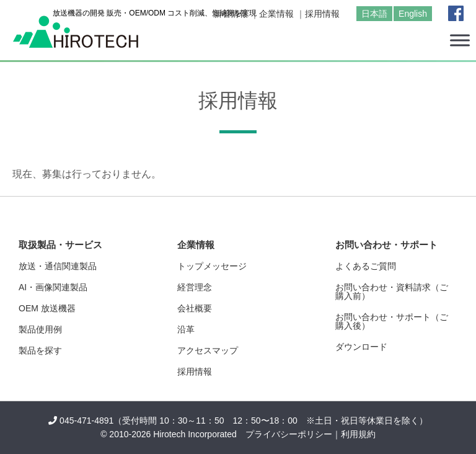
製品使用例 (40, 329)
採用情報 (322, 14)
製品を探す (40, 350)
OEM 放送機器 (47, 308)
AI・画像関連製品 (53, 287)
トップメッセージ (212, 266)
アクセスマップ (208, 350)
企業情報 (276, 14)
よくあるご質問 (366, 266)
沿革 (186, 329)
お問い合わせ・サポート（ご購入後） (392, 321)
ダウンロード (361, 347)
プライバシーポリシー (289, 434)
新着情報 (231, 14)
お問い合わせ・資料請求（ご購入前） (392, 292)
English (413, 14)
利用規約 (358, 434)
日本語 (374, 14)
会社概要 (195, 308)
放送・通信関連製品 (58, 266)
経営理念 (195, 287)
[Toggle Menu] (460, 40)
